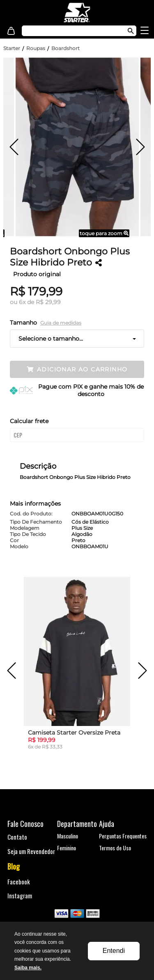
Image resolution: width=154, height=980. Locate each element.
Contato (17, 837)
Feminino (67, 848)
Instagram (20, 895)
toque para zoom (104, 233)
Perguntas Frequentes (123, 836)
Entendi (114, 951)
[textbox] (71, 31)
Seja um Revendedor (31, 851)
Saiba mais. (28, 968)
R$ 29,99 (48, 302)
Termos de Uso (115, 848)
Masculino (68, 836)
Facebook (19, 882)
